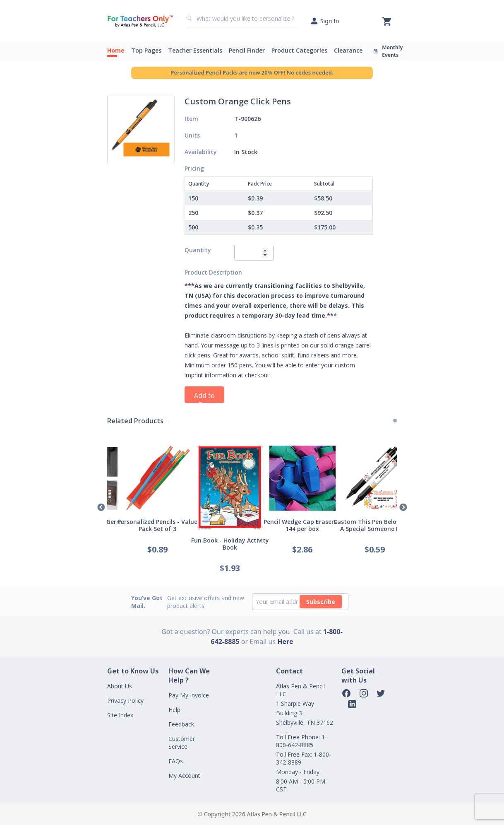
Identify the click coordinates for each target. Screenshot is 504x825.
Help (174, 710)
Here (285, 642)
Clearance (348, 50)
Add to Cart (204, 397)
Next (403, 508)
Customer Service (182, 743)
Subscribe (321, 602)
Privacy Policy (125, 701)
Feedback (181, 724)
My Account (184, 776)
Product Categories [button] (299, 50)
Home (116, 50)
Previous (101, 508)
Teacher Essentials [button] (195, 50)
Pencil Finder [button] (247, 50)
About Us (120, 686)
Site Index (120, 715)
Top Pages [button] (146, 50)
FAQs (176, 761)
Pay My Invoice (189, 695)
